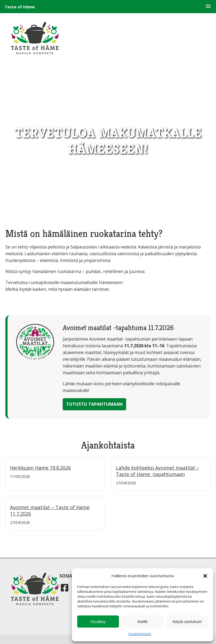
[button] (208, 6)
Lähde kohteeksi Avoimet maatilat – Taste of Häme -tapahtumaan (158, 471)
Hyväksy (98, 622)
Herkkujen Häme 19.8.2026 (40, 468)
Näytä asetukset (187, 622)
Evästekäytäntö (140, 634)
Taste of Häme (20, 7)
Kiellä (143, 622)
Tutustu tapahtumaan (94, 404)
